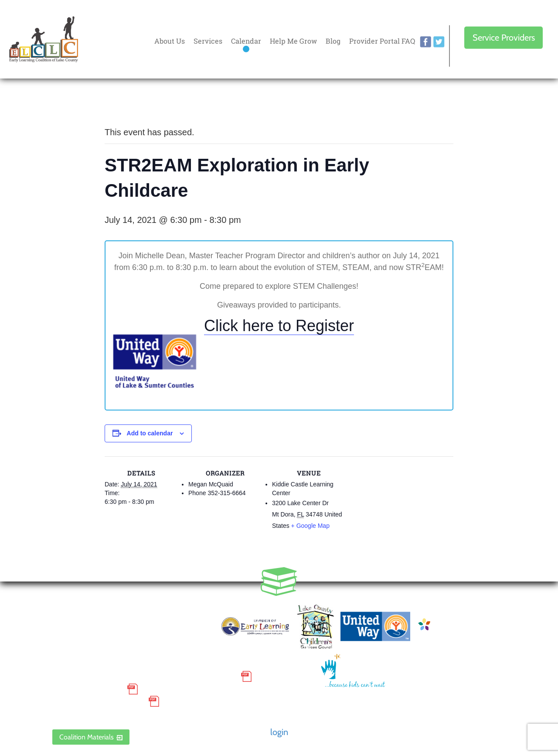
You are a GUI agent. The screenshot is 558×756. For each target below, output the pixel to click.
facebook (425, 42)
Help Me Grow (293, 41)
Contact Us (270, 630)
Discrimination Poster (98, 701)
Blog (333, 41)
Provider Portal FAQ (382, 41)
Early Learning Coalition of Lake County (44, 39)
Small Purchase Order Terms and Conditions (144, 677)
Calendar (246, 41)
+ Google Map (310, 526)
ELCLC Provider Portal (98, 714)
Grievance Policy (87, 689)
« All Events (124, 103)
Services (208, 41)
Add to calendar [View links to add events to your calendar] (150, 433)
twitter (439, 42)
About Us (170, 41)
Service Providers (504, 38)
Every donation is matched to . (504, 105)
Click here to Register (279, 326)
